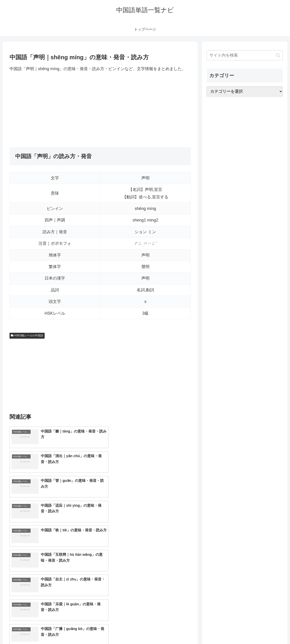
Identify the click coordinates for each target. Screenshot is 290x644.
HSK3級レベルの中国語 (27, 335)
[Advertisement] (100, 110)
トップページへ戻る (232, 630)
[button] (278, 55)
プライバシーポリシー (267, 630)
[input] (245, 55)
